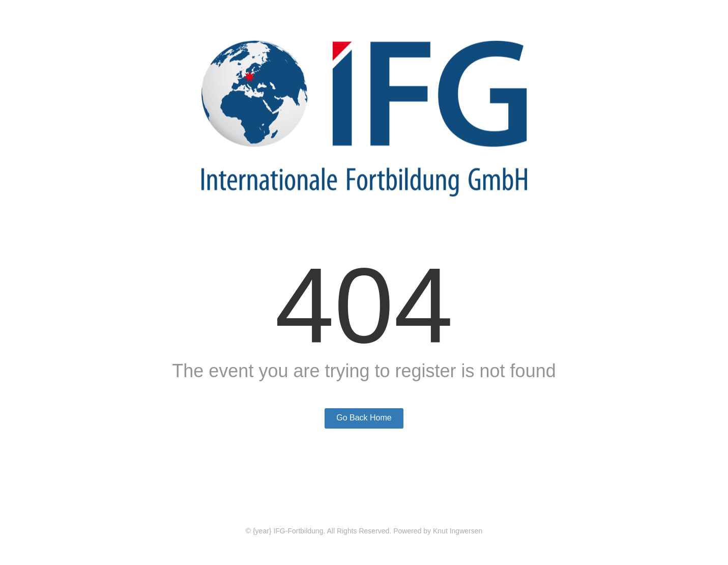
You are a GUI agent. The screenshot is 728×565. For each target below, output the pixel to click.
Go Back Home (364, 418)
